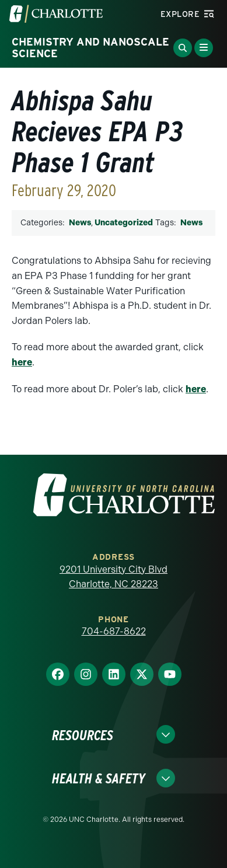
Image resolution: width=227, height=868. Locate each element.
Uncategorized (124, 223)
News (80, 223)
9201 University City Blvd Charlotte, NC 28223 (113, 577)
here (22, 362)
